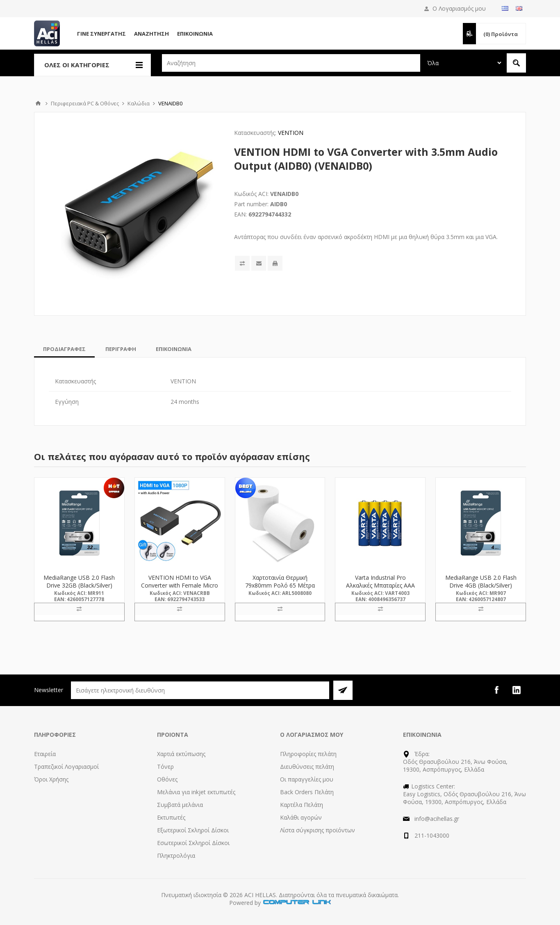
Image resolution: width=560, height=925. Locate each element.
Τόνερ (165, 767)
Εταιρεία (45, 754)
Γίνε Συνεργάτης (101, 34)
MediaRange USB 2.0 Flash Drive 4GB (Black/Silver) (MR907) (481, 585)
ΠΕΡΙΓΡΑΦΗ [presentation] (121, 349)
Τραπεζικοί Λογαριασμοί (66, 767)
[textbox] (291, 63)
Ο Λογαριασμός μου (459, 8)
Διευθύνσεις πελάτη (307, 767)
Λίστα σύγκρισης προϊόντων (318, 830)
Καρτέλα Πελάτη (302, 805)
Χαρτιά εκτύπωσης (181, 754)
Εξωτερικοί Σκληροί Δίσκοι (193, 830)
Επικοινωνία (195, 34)
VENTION (291, 133)
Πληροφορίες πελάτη (308, 754)
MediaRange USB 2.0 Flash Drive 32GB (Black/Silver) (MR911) (79, 585)
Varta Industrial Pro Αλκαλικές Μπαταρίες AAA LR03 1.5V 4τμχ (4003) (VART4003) (380, 589)
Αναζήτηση (151, 34)
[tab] (64, 349)
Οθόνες (167, 779)
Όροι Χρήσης (51, 779)
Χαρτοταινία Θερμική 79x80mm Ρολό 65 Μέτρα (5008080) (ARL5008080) (280, 585)
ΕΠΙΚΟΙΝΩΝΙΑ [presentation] (174, 349)
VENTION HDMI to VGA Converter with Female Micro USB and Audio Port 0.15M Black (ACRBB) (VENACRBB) (180, 589)
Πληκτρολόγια (176, 856)
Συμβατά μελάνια (180, 805)
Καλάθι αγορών (301, 817)
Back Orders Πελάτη (307, 792)
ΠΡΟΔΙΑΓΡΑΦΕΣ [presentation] (64, 349)
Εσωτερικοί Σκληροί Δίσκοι (193, 843)
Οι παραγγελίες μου (307, 779)
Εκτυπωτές (171, 817)
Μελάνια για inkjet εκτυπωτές (196, 792)
